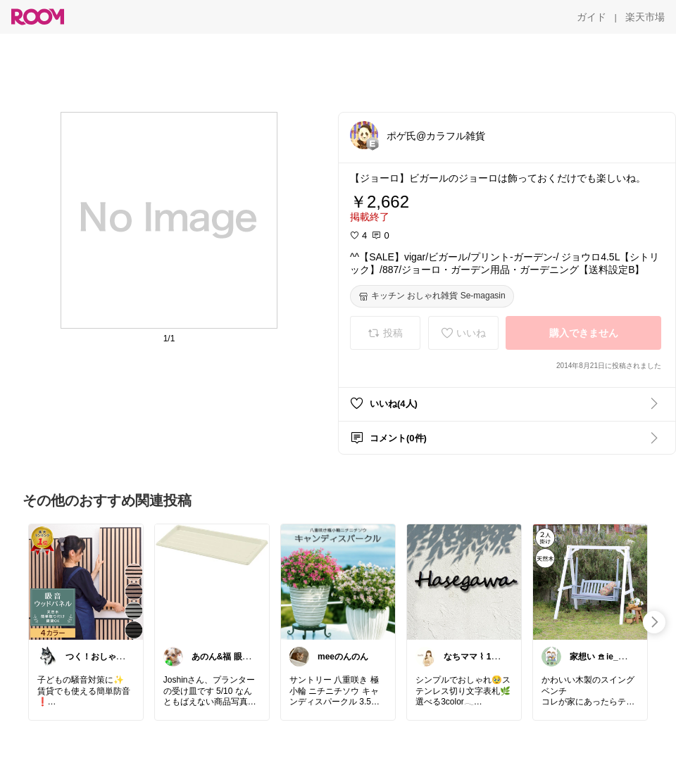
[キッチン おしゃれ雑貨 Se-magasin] (432, 296)
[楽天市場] (645, 17)
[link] (86, 581)
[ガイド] (591, 17)
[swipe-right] (654, 622)
